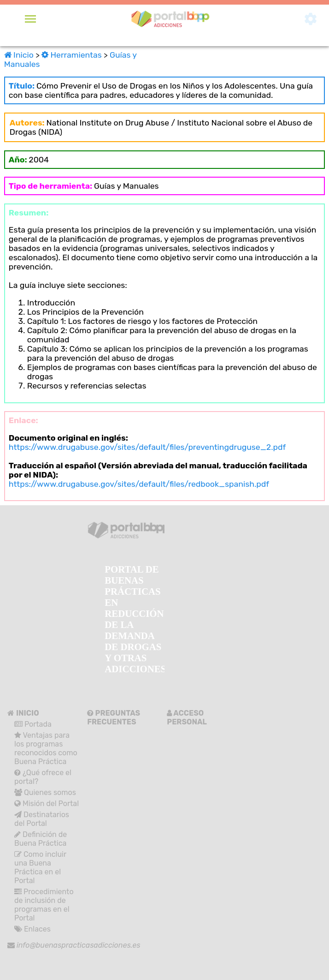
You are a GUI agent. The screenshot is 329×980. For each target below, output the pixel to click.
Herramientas (73, 55)
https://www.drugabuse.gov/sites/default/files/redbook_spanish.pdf (139, 484)
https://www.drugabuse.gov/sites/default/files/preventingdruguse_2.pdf (147, 447)
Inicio (20, 55)
